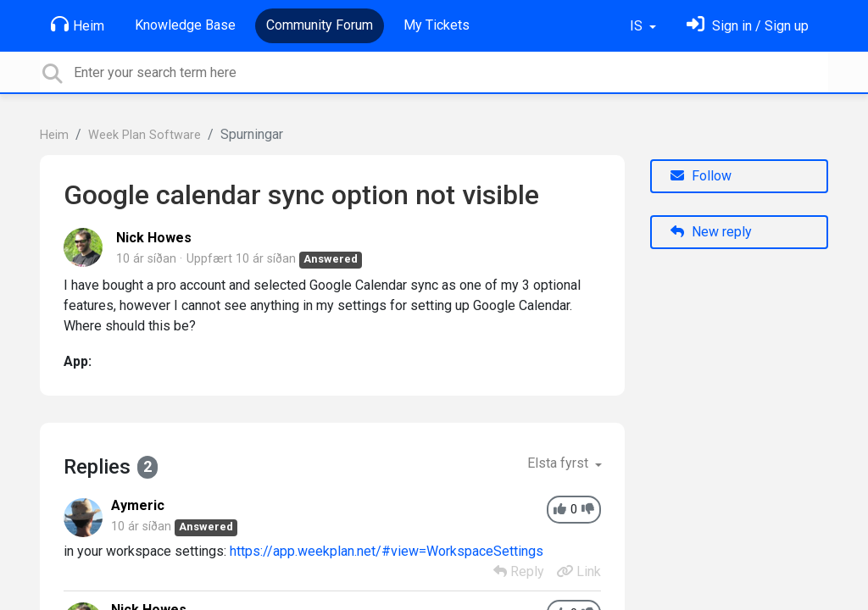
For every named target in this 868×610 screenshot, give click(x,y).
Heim (78, 25)
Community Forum (320, 25)
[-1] (588, 510)
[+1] (560, 510)
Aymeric (138, 505)
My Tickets (437, 25)
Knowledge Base (185, 25)
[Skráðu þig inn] (748, 26)
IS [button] (638, 26)
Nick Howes (154, 238)
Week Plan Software (145, 135)
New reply (711, 232)
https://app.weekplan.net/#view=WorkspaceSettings (387, 551)
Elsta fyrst (559, 463)
